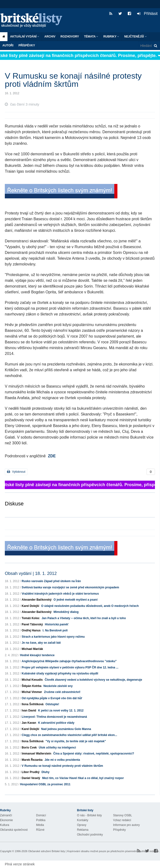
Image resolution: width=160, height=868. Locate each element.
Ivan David (29, 711)
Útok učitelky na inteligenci (57, 748)
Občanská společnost (14, 830)
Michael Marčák (32, 649)
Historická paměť (57, 624)
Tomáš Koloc (31, 618)
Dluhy (45, 772)
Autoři (8, 45)
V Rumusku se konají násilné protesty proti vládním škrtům (62, 766)
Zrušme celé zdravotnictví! (62, 692)
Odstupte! (52, 704)
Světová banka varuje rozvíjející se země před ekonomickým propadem (70, 587)
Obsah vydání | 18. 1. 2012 (31, 573)
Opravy (82, 825)
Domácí (41, 815)
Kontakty (83, 820)
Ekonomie (6, 820)
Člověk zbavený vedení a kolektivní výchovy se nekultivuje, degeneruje (93, 680)
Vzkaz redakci (122, 820)
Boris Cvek (29, 748)
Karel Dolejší (30, 606)
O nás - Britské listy (89, 815)
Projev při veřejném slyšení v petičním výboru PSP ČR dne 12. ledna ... (70, 667)
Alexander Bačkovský (37, 600)
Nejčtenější (135, 37)
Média (40, 825)
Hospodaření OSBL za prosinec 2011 (45, 784)
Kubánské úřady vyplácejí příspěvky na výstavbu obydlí (60, 673)
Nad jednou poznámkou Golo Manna (66, 729)
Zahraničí (6, 815)
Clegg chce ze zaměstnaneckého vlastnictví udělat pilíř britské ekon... (69, 735)
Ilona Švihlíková (33, 704)
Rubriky (111, 37)
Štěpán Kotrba (32, 686)
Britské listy (34, 21)
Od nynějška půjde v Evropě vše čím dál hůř (52, 698)
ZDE (52, 456)
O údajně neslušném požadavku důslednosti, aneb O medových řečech (90, 606)
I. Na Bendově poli (55, 630)
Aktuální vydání (25, 37)
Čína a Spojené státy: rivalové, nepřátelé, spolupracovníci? (94, 754)
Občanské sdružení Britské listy (47, 851)
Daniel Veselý (31, 778)
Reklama (83, 830)
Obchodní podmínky (90, 835)
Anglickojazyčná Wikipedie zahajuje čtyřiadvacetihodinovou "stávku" (69, 661)
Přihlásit (147, 14)
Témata (91, 37)
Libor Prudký (31, 772)
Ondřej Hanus (31, 630)
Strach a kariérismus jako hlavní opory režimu (53, 637)
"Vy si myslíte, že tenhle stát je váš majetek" (76, 741)
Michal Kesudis (32, 680)
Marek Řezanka (32, 760)
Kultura (5, 825)
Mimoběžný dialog (66, 612)
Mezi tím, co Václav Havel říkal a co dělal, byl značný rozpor (83, 778)
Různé (40, 830)
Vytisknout (16, 472)
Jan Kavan (29, 723)
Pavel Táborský (32, 624)
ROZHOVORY (70, 37)
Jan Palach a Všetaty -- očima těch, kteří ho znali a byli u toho (84, 618)
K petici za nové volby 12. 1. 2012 (61, 711)
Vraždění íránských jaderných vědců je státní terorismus (60, 594)
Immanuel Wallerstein (36, 754)
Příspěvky (27, 45)
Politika (41, 820)
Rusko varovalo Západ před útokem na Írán (51, 581)
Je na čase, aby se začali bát (41, 643)
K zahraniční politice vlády (56, 723)
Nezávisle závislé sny (58, 686)
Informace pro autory (126, 825)
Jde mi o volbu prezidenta (62, 760)
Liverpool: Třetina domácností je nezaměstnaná (54, 717)
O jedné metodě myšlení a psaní (75, 600)
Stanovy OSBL (123, 815)
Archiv (50, 37)
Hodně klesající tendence (37, 655)
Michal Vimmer (32, 692)
